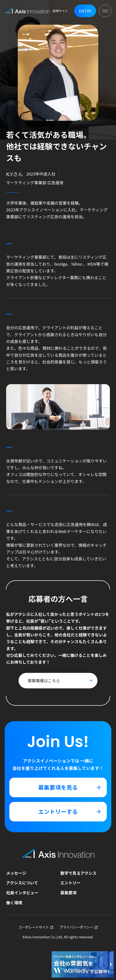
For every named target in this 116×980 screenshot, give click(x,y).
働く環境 (14, 902)
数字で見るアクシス (78, 873)
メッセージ (16, 873)
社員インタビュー (22, 892)
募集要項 (68, 892)
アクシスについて (22, 883)
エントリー (70, 883)
